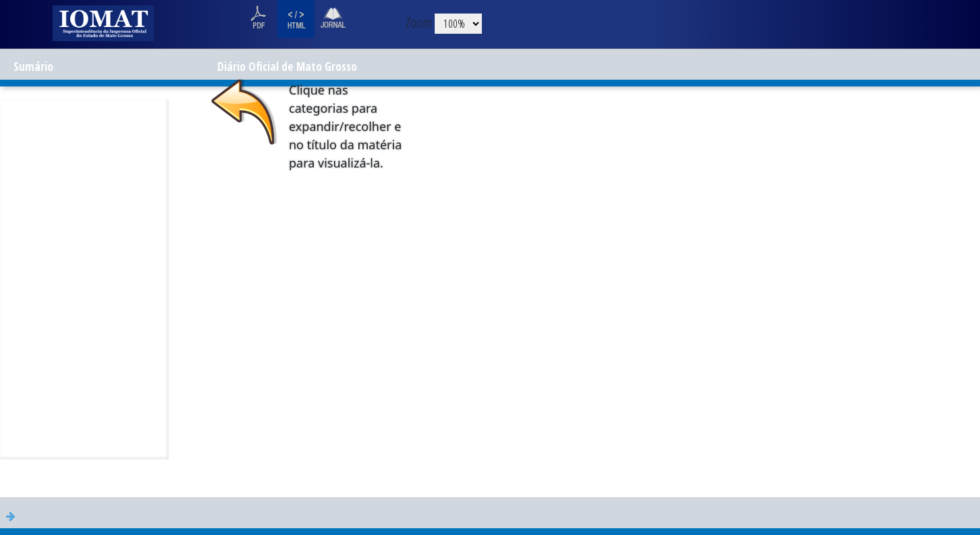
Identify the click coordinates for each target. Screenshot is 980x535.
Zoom (419, 22)
